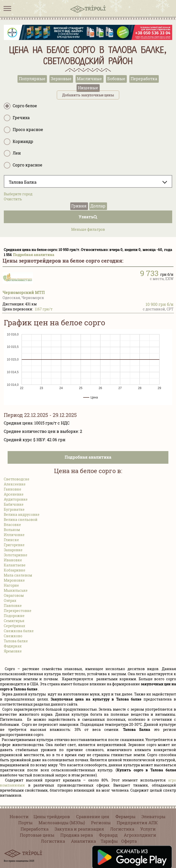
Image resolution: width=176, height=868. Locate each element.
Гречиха (17, 118)
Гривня (79, 206)
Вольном (12, 530)
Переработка (34, 829)
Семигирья (14, 621)
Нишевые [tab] (88, 88)
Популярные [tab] (32, 79)
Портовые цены (37, 835)
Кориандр (19, 142)
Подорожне (14, 616)
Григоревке (14, 545)
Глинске (11, 540)
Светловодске (17, 479)
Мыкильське (16, 590)
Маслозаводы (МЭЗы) (62, 823)
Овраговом (14, 595)
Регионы (101, 823)
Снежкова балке (19, 631)
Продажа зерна (77, 835)
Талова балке (16, 641)
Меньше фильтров (88, 229)
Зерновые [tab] (61, 79)
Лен (12, 153)
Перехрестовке (18, 611)
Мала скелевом (18, 575)
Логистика (122, 829)
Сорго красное (23, 165)
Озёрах (10, 600)
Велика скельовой (21, 520)
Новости (19, 817)
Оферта (129, 841)
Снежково (13, 636)
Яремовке (13, 651)
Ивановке (13, 560)
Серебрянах (14, 626)
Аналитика (83, 841)
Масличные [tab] (89, 79)
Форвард (108, 835)
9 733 (149, 273)
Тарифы (109, 841)
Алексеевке (15, 484)
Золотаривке (16, 555)
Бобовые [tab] (116, 79)
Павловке (13, 606)
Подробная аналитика (34, 255)
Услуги (148, 829)
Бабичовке (14, 504)
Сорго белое (20, 106)
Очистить (13, 199)
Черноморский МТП (24, 292)
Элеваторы (153, 817)
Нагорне (11, 585)
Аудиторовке (16, 499)
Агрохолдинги (140, 835)
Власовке (12, 525)
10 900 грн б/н (160, 304)
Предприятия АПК (137, 823)
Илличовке (14, 535)
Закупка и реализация (79, 829)
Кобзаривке (15, 570)
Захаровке (13, 550)
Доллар (98, 206)
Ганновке (13, 489)
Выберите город (18, 194)
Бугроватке (14, 509)
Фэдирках (13, 646)
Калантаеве (15, 565)
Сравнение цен (93, 817)
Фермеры (125, 817)
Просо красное (23, 130)
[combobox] (88, 181)
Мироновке (14, 580)
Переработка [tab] (144, 79)
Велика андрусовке (22, 514)
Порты (25, 823)
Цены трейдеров (52, 817)
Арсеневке (14, 494)
